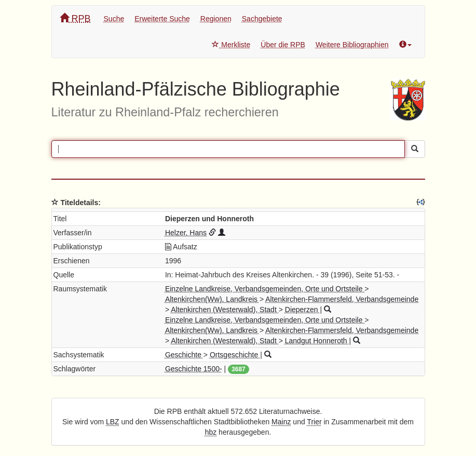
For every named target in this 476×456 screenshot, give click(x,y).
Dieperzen (303, 310)
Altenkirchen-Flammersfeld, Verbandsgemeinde (342, 299)
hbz (211, 432)
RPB (75, 18)
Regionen (216, 19)
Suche (114, 19)
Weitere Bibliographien (352, 45)
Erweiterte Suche (162, 19)
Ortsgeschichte (235, 355)
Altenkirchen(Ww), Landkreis (212, 299)
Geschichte (184, 355)
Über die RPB (283, 45)
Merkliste (231, 45)
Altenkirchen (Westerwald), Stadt (225, 310)
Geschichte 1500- (194, 369)
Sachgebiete (262, 19)
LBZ (113, 422)
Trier (314, 422)
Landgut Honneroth (317, 341)
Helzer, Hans (186, 233)
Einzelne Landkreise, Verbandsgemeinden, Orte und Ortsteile (265, 289)
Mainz (281, 422)
